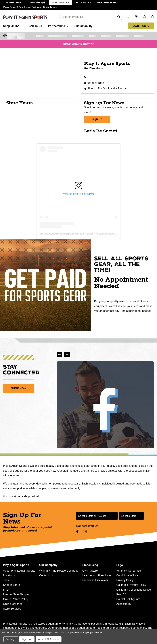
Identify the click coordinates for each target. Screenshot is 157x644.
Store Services (12, 609)
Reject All (27, 639)
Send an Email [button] (96, 83)
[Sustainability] (83, 26)
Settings (11, 639)
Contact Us (46, 575)
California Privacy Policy (131, 585)
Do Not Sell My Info (128, 599)
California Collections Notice (134, 590)
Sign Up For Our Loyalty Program (108, 88)
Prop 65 (121, 594)
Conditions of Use (127, 575)
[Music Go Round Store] (107, 3)
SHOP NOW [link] (19, 388)
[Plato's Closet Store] (15, 3)
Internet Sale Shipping (17, 594)
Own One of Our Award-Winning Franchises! (30, 7)
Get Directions (93, 68)
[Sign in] (145, 17)
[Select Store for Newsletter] (131, 516)
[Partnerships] (58, 26)
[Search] (119, 18)
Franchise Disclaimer (95, 580)
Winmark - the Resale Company (59, 571)
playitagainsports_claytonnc (81, 234)
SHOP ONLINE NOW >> (79, 44)
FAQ (6, 590)
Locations (9, 575)
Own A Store (141, 26)
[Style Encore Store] (84, 3)
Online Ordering (13, 604)
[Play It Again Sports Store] (61, 3)
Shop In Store (11, 585)
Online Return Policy (16, 599)
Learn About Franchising (97, 575)
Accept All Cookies (49, 639)
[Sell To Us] (35, 26)
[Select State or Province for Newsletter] (97, 516)
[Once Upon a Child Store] (38, 3)
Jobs (6, 580)
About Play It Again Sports (19, 571)
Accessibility (124, 604)
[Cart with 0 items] (152, 17)
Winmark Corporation (129, 571)
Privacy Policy (125, 580)
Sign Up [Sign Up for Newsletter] (97, 119)
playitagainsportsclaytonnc (52, 234)
